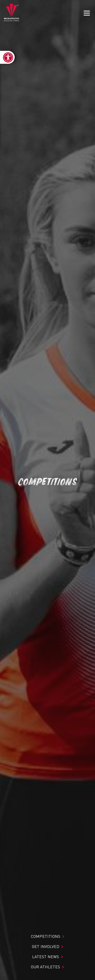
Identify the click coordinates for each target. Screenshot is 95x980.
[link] (7, 57)
